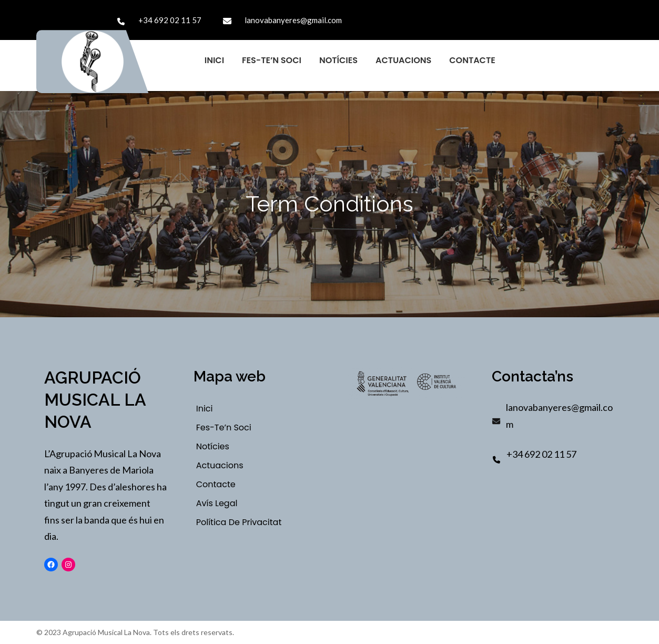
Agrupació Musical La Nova (95, 400)
